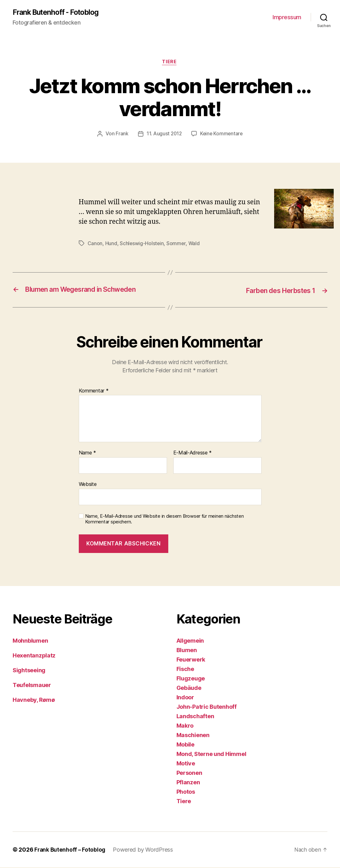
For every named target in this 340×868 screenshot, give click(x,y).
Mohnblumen (30, 641)
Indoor (185, 698)
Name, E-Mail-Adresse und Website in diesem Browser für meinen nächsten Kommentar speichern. (164, 520)
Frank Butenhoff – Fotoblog (70, 850)
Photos (186, 792)
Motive (186, 764)
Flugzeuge (191, 679)
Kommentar (94, 392)
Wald (195, 244)
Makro (185, 726)
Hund (111, 244)
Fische (185, 670)
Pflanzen (188, 783)
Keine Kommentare (222, 135)
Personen (189, 773)
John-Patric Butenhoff (207, 707)
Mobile (185, 745)
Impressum (287, 17)
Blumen (187, 651)
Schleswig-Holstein (142, 244)
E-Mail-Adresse (193, 454)
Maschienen (193, 736)
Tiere (170, 63)
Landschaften (195, 717)
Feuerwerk (191, 660)
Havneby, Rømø (34, 700)
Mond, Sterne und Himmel (211, 755)
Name (87, 454)
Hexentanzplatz (34, 656)
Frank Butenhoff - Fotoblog (59, 13)
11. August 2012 (164, 135)
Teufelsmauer (32, 686)
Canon (95, 244)
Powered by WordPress (144, 850)
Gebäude (189, 688)
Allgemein (190, 641)
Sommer (177, 244)
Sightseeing (29, 671)
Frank (121, 135)
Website (88, 485)
